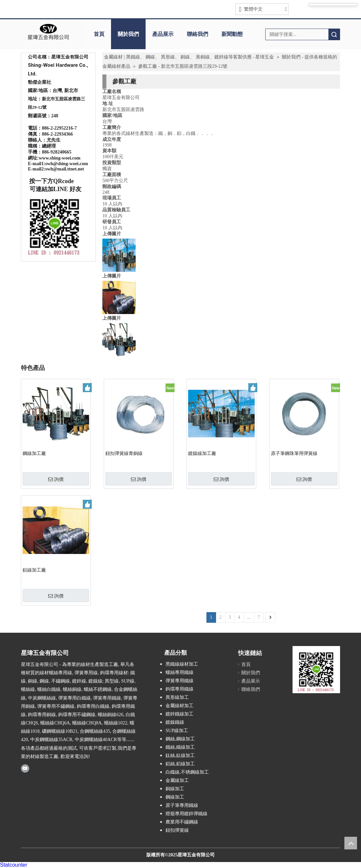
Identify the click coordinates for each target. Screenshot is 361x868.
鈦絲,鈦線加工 (180, 756)
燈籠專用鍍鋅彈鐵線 (186, 814)
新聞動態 (232, 34)
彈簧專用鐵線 (180, 681)
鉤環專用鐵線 (180, 689)
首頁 (99, 34)
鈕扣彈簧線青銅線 (124, 453)
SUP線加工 (177, 731)
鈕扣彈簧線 (177, 830)
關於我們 (128, 34)
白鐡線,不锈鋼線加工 (187, 772)
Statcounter (14, 865)
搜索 (334, 34)
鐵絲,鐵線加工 (180, 747)
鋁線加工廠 (34, 570)
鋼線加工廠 (34, 453)
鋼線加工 (175, 797)
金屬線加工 (177, 780)
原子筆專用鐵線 (182, 805)
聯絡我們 (197, 34)
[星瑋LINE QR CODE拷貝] (316, 670)
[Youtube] (25, 768)
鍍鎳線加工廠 (202, 453)
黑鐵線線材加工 (182, 664)
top (351, 843)
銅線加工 (175, 789)
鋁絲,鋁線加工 (180, 764)
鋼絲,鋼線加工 (180, 739)
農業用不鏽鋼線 (182, 822)
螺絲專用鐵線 (180, 672)
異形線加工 (177, 697)
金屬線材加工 (180, 706)
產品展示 (163, 34)
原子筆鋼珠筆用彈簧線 (294, 453)
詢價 (56, 479)
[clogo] (48, 32)
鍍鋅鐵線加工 (180, 714)
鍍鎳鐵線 (175, 722)
